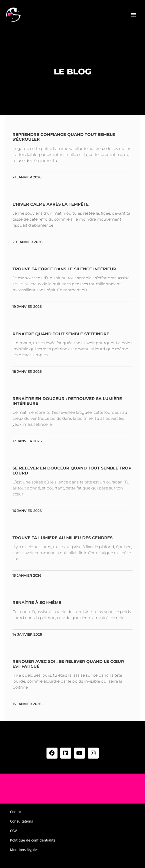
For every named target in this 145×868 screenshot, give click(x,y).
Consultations (21, 821)
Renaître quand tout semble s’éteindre (61, 334)
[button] (133, 15)
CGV (13, 831)
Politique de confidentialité (33, 840)
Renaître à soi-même (37, 603)
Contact (16, 812)
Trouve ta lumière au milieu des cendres (62, 538)
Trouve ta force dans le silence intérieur (64, 269)
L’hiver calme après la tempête (51, 204)
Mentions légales (24, 850)
